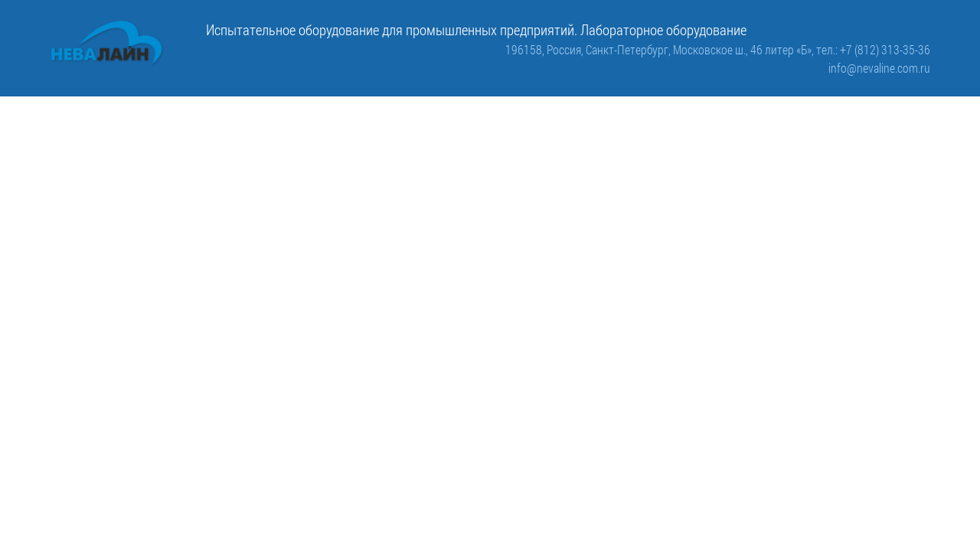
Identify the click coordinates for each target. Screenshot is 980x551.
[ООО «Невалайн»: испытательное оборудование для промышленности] (107, 43)
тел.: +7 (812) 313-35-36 (873, 49)
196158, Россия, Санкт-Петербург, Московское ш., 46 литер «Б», (661, 49)
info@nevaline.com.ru (879, 68)
